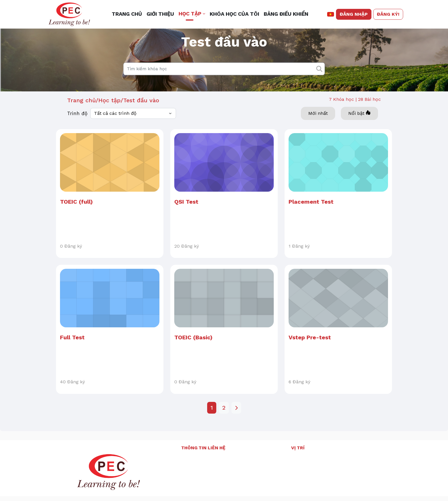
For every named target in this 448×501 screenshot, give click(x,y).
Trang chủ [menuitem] (127, 14)
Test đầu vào (141, 118)
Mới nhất (318, 131)
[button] (331, 14)
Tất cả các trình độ (115, 131)
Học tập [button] (190, 14)
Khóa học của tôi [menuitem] (234, 14)
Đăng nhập (354, 14)
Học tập (109, 118)
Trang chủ (81, 118)
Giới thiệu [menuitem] (160, 14)
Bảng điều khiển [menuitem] (286, 14)
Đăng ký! (388, 14)
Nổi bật (359, 131)
